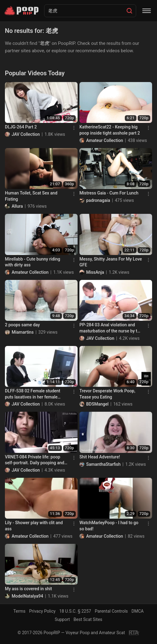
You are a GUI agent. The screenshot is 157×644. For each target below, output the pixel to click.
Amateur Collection (105, 140)
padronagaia (98, 200)
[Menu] (147, 11)
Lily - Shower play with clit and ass (34, 526)
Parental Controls (111, 611)
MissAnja (95, 272)
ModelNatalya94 (27, 596)
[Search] (129, 11)
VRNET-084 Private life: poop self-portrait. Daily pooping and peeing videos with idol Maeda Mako (34, 460)
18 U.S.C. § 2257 (75, 611)
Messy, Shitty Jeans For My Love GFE (111, 262)
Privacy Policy (42, 611)
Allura (17, 206)
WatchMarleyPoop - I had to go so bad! (109, 526)
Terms (19, 611)
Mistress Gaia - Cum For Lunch (109, 193)
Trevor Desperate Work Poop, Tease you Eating (107, 394)
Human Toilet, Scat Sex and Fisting (31, 196)
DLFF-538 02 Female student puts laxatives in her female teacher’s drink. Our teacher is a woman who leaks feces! (35, 394)
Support (62, 619)
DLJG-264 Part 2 (21, 127)
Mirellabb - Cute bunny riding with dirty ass (33, 262)
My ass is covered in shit (29, 589)
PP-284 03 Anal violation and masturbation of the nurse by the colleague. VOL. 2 (111, 328)
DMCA (138, 611)
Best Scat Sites (88, 619)
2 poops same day (22, 325)
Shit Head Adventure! (100, 457)
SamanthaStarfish (103, 464)
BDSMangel (97, 404)
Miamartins (23, 332)
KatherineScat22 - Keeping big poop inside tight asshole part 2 (110, 130)
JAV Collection (26, 134)
